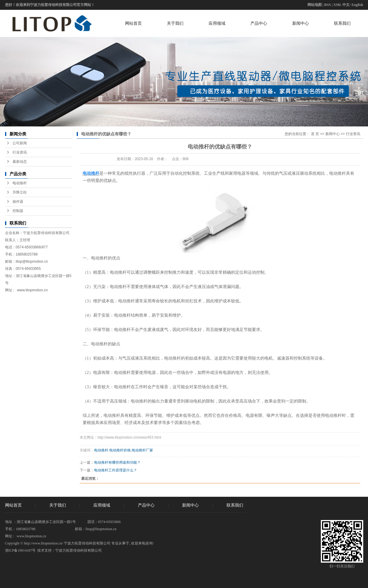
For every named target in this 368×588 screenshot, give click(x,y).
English (357, 5)
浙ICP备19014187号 (20, 550)
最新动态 (20, 162)
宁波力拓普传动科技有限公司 (78, 550)
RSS (327, 5)
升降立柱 (20, 192)
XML (337, 5)
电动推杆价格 (120, 450)
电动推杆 (20, 183)
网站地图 (315, 5)
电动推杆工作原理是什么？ (116, 470)
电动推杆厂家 (142, 450)
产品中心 (259, 23)
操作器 (18, 202)
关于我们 (175, 23)
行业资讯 (20, 152)
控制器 (18, 211)
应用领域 (217, 23)
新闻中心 (301, 23)
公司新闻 (20, 143)
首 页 (315, 134)
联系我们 (342, 23)
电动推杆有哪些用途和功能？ (117, 462)
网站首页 (133, 23)
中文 (346, 5)
